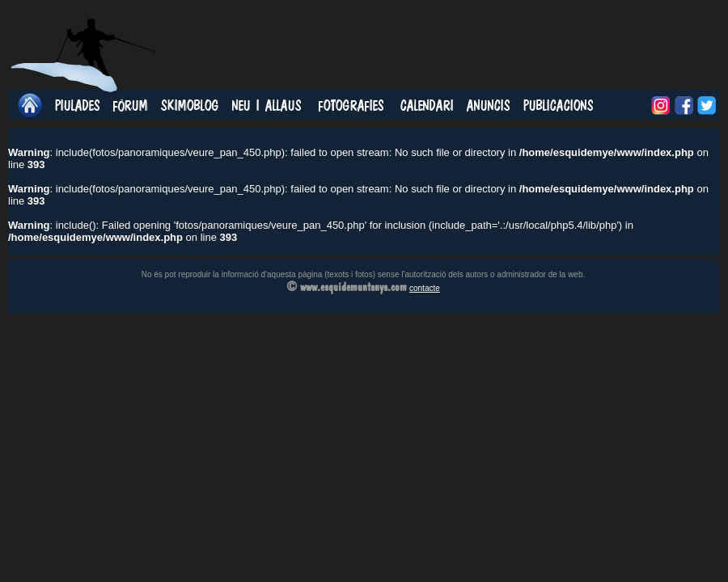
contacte (425, 288)
